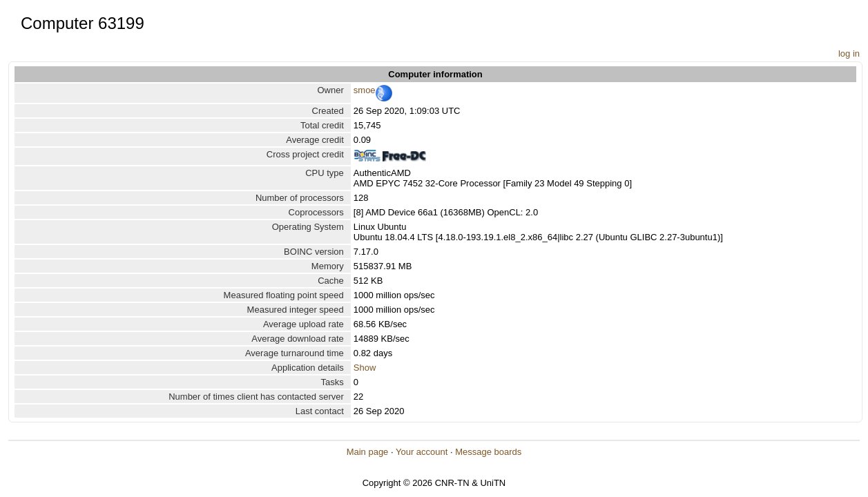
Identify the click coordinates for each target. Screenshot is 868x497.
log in (849, 53)
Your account (422, 452)
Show (365, 368)
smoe (365, 90)
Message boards (488, 452)
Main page (368, 452)
